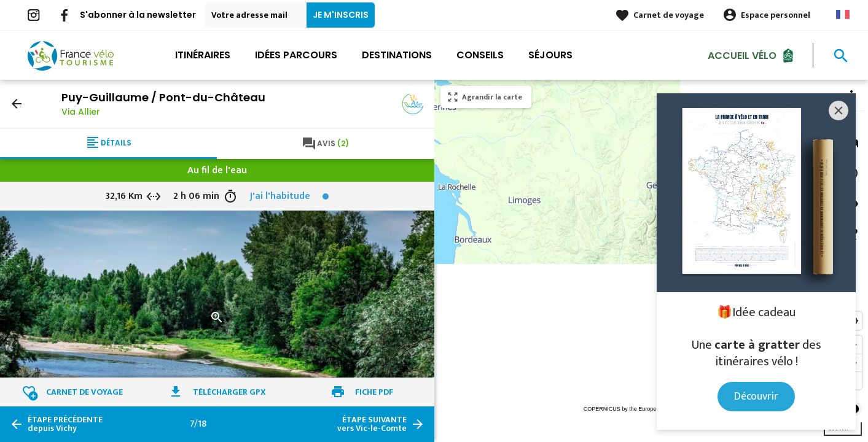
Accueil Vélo (742, 55)
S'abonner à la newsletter (138, 15)
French (843, 14)
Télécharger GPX (229, 392)
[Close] (839, 110)
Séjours (550, 55)
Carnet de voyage (669, 15)
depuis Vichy (65, 424)
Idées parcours (296, 55)
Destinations (397, 55)
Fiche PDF (374, 392)
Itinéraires (203, 55)
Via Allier (81, 112)
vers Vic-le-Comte (372, 424)
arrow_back (17, 104)
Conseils (480, 55)
